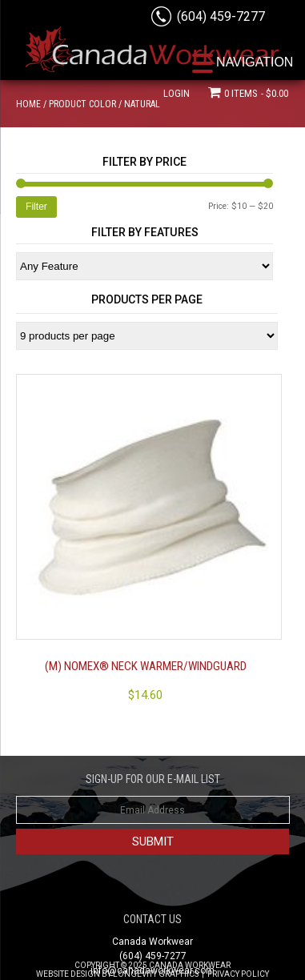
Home (28, 104)
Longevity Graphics (156, 974)
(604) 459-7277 (221, 16)
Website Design (68, 974)
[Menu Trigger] (243, 62)
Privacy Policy (238, 974)
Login (177, 93)
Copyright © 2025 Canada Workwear (152, 965)
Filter (36, 207)
